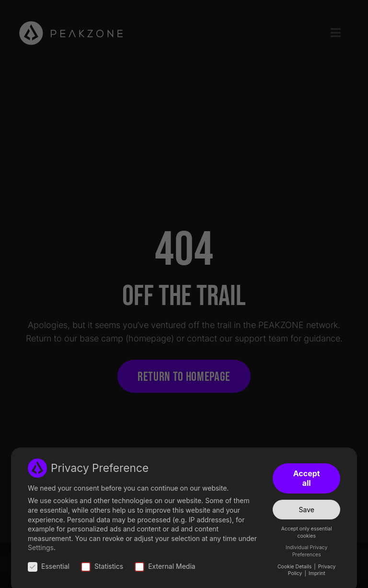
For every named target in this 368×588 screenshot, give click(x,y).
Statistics (102, 566)
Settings (41, 547)
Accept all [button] (307, 478)
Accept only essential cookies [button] (307, 532)
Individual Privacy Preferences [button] (306, 551)
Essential (49, 566)
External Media (165, 566)
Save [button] (307, 510)
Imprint (317, 573)
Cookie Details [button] (295, 567)
